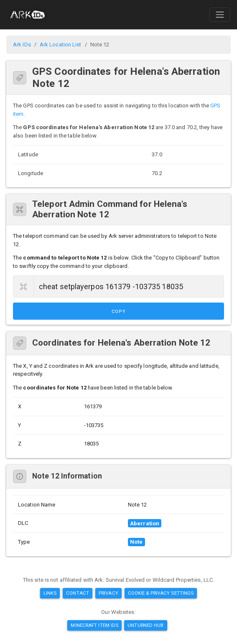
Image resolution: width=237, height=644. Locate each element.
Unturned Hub (145, 625)
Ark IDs (22, 45)
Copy (119, 312)
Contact (78, 593)
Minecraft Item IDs (94, 625)
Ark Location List (61, 45)
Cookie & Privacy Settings (161, 593)
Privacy (108, 593)
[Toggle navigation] (220, 15)
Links (50, 593)
